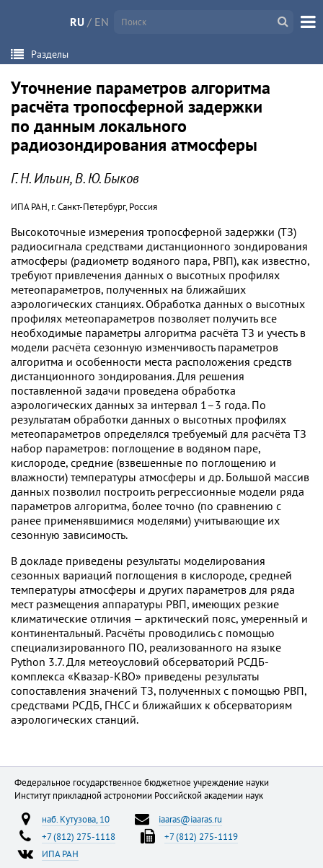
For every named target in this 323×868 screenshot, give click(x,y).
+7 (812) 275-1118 (79, 836)
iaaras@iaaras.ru (190, 819)
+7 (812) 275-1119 (201, 836)
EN (102, 22)
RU (77, 22)
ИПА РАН (60, 854)
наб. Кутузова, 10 (76, 819)
